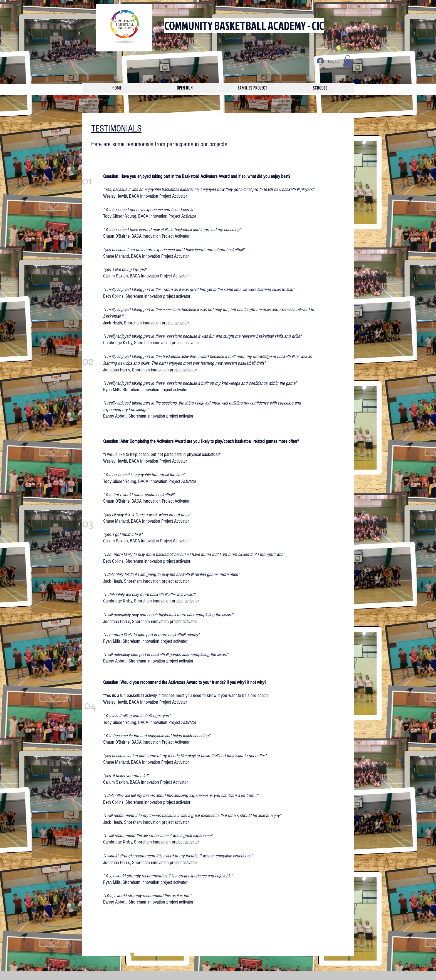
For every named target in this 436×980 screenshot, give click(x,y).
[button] (348, 61)
